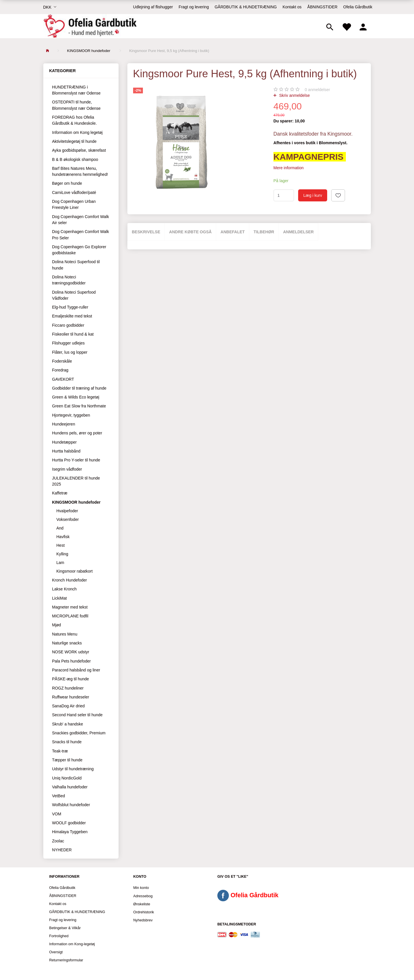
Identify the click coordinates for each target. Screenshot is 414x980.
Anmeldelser (299, 232)
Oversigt (56, 952)
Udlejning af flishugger (153, 7)
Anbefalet (233, 232)
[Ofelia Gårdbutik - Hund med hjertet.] (90, 26)
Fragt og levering (194, 7)
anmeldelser (317, 90)
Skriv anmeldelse (294, 95)
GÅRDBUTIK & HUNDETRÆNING (246, 7)
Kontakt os (292, 7)
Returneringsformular (66, 960)
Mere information (289, 168)
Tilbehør (264, 232)
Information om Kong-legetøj (72, 944)
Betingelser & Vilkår (65, 928)
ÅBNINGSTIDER (322, 7)
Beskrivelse (146, 232)
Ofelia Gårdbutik (358, 7)
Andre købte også (190, 232)
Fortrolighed (59, 936)
